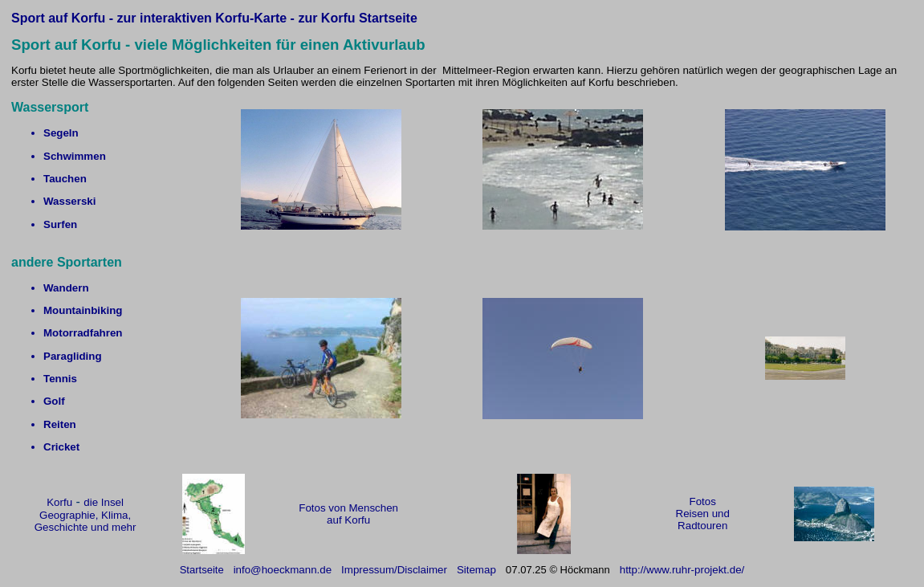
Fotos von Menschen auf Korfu (348, 514)
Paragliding (73, 356)
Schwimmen (75, 156)
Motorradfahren (83, 333)
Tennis (60, 379)
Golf (54, 401)
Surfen (60, 224)
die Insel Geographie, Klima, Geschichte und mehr (85, 515)
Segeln (61, 133)
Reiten (60, 424)
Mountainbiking (83, 310)
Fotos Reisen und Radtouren (703, 514)
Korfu (59, 502)
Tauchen (65, 179)
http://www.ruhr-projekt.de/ (682, 570)
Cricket (61, 447)
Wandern (66, 288)
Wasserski (69, 201)
